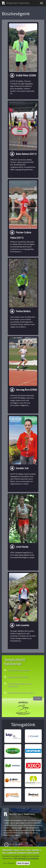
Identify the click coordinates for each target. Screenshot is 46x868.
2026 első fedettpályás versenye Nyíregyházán (20, 685)
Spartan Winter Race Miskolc (18, 677)
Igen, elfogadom (9, 863)
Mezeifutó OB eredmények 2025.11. (21, 693)
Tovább (38, 698)
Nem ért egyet (23, 863)
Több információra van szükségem (26, 858)
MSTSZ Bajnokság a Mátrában (19, 670)
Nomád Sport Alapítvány (18, 3)
